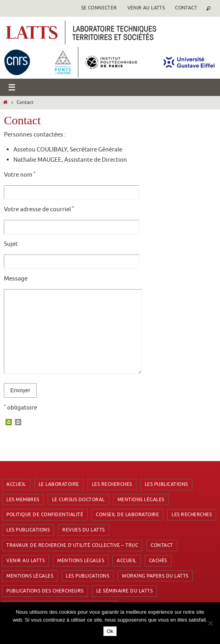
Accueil (16, 484)
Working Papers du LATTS (155, 576)
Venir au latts (146, 8)
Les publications (166, 484)
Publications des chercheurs (45, 591)
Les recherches (112, 484)
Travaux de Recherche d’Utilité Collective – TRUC (72, 545)
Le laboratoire (59, 484)
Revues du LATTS (84, 530)
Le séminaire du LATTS (125, 591)
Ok (110, 631)
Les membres (23, 500)
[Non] (210, 623)
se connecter (99, 8)
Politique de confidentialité (45, 515)
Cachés (158, 561)
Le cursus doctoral (78, 500)
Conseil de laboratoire (127, 515)
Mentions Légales (141, 500)
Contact (186, 8)
